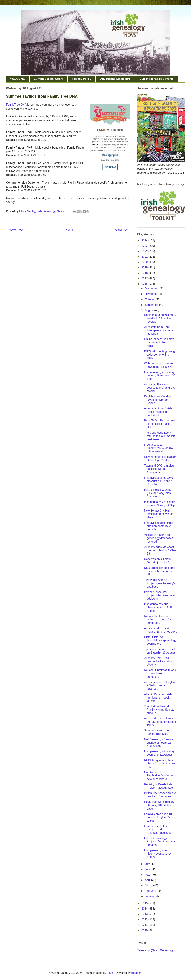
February (151, 891)
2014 (145, 909)
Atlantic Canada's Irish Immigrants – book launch (158, 698)
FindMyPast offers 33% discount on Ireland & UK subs (158, 481)
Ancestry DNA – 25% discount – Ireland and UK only (159, 661)
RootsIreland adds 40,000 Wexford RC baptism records (160, 318)
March (149, 885)
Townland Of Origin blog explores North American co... (159, 469)
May (148, 875)
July (148, 864)
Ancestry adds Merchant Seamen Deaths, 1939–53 (160, 550)
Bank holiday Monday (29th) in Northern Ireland (157, 400)
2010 (145, 930)
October (150, 299)
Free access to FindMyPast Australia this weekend (158, 448)
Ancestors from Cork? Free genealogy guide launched (159, 330)
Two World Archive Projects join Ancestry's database (160, 583)
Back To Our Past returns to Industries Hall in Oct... (160, 424)
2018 (145, 273)
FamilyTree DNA (16, 105)
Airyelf (110, 973)
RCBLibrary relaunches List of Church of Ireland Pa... (160, 764)
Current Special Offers (49, 79)
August (150, 310)
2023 (145, 246)
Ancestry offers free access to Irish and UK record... (159, 387)
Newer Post (16, 230)
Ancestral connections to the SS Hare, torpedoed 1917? (160, 722)
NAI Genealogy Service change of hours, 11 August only (159, 743)
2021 (145, 257)
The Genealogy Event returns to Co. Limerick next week (159, 436)
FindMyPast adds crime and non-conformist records (159, 526)
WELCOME (18, 79)
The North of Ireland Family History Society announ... (159, 710)
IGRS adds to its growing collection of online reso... (159, 355)
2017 (145, 278)
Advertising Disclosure (115, 79)
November (152, 294)
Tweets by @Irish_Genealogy (155, 950)
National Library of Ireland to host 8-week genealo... (160, 673)
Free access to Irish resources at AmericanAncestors (157, 829)
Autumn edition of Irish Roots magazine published (158, 412)
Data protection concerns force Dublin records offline (160, 571)
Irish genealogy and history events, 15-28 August (158, 607)
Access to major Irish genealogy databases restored (159, 538)
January (150, 896)
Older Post (122, 230)
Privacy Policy (82, 79)
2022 (145, 251)
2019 (145, 267)
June (148, 869)
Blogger (136, 973)
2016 (145, 284)
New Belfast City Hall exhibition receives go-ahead (159, 514)
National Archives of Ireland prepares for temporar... (158, 620)
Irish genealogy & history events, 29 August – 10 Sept (160, 375)
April (148, 880)
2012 (145, 919)
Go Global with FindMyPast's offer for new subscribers (159, 776)
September (152, 305)
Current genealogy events (157, 79)
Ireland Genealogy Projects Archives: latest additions (160, 595)
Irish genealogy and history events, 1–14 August (158, 854)
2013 (145, 914)
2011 (145, 925)
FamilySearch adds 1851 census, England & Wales (159, 817)
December (152, 288)
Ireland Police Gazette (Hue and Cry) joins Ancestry (158, 493)
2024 (145, 240)
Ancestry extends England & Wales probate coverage (160, 685)
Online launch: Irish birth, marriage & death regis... (159, 342)
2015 (145, 903)
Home (69, 230)
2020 (145, 262)
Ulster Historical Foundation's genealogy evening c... (160, 640)
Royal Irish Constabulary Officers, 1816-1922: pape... (159, 805)
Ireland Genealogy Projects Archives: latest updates (160, 841)
